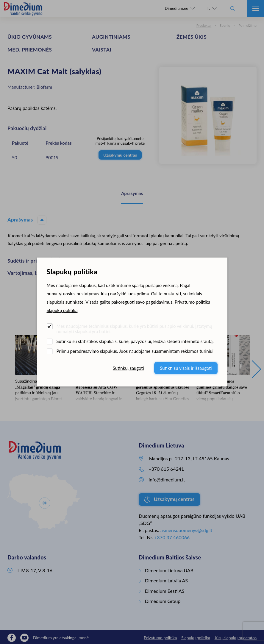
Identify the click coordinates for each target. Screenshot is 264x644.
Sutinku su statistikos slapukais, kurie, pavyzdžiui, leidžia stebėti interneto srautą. (135, 341)
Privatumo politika (193, 302)
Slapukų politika (62, 310)
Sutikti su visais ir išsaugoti (186, 368)
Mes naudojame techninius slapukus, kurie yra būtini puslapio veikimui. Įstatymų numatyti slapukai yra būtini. (134, 329)
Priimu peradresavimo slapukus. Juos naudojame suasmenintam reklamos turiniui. (136, 351)
